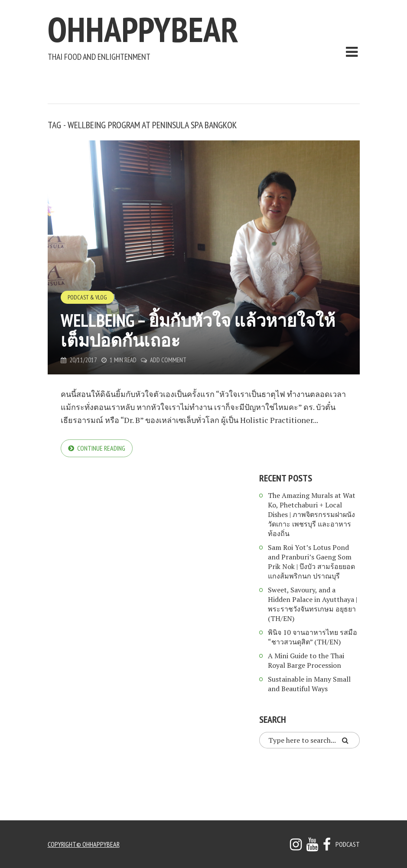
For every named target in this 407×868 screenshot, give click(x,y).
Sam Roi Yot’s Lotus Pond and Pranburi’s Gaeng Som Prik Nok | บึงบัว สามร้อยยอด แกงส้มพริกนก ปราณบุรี (311, 562)
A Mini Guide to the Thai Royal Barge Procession (306, 660)
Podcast (348, 844)
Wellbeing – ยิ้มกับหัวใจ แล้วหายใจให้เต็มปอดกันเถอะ (198, 330)
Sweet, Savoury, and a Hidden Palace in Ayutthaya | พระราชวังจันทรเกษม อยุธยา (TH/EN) (313, 604)
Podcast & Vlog (87, 297)
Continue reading (101, 448)
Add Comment (168, 360)
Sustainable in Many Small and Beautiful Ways (309, 684)
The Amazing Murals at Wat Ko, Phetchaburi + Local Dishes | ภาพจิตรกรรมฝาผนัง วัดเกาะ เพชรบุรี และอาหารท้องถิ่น (312, 514)
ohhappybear (143, 29)
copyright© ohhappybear (84, 844)
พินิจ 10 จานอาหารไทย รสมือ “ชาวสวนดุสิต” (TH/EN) (313, 637)
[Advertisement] (205, 81)
